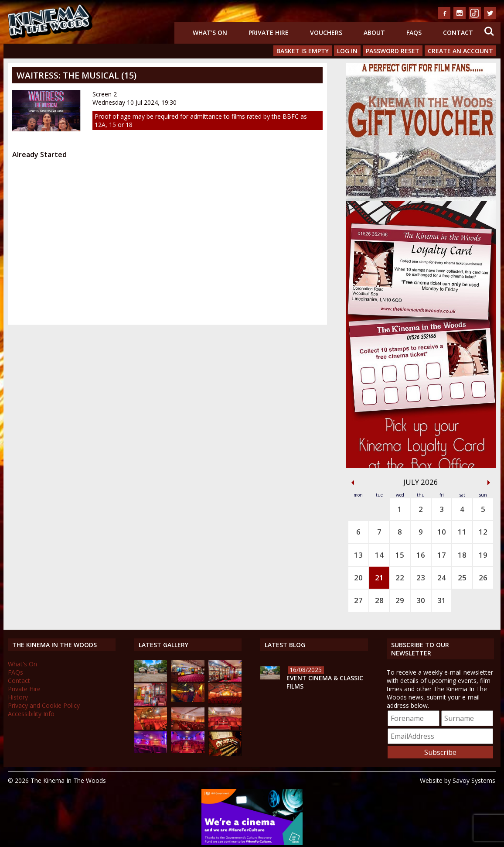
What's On (210, 33)
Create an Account (460, 51)
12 (483, 532)
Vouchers (326, 33)
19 (483, 555)
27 (358, 600)
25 (462, 578)
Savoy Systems (474, 780)
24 (442, 578)
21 (379, 578)
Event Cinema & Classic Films (325, 682)
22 (400, 578)
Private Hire (269, 33)
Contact (458, 33)
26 (483, 578)
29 (400, 600)
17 (442, 555)
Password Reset (393, 51)
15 (400, 555)
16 (421, 555)
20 (358, 578)
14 (379, 555)
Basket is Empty (303, 51)
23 (421, 578)
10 (442, 532)
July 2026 (421, 482)
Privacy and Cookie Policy (44, 705)
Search (489, 31)
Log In (347, 51)
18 (462, 555)
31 (442, 600)
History (18, 697)
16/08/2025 (306, 670)
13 (358, 555)
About (374, 33)
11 (462, 532)
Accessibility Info (31, 714)
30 (421, 600)
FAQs (414, 33)
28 (379, 600)
